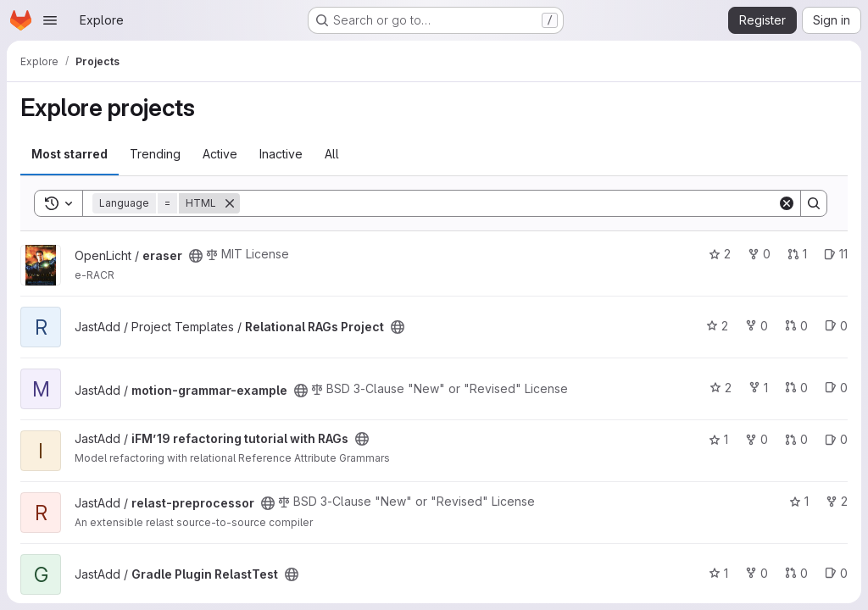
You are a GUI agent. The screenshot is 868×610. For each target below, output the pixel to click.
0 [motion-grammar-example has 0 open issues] (836, 388)
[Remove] (230, 203)
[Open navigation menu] (50, 20)
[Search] (509, 203)
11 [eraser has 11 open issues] (836, 254)
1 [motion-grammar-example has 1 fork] (758, 388)
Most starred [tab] (70, 154)
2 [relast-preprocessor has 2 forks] (837, 501)
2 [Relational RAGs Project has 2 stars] (717, 326)
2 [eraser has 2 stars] (720, 254)
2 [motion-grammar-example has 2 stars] (721, 388)
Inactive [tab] (281, 154)
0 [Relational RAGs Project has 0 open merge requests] (796, 326)
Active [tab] (220, 154)
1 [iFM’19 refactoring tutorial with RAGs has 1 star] (718, 439)
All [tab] (332, 154)
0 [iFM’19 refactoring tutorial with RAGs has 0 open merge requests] (796, 439)
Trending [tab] (155, 154)
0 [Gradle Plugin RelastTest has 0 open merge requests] (796, 573)
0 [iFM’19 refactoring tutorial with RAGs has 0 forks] (757, 439)
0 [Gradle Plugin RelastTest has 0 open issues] (836, 573)
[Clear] (787, 203)
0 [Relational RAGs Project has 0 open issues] (836, 326)
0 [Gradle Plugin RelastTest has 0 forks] (757, 573)
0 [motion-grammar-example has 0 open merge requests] (796, 388)
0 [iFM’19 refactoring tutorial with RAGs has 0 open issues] (836, 439)
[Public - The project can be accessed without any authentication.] (196, 256)
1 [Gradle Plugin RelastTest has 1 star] (718, 573)
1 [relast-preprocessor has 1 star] (799, 501)
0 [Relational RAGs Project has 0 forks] (757, 326)
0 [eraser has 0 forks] (759, 254)
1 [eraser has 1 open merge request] (797, 254)
